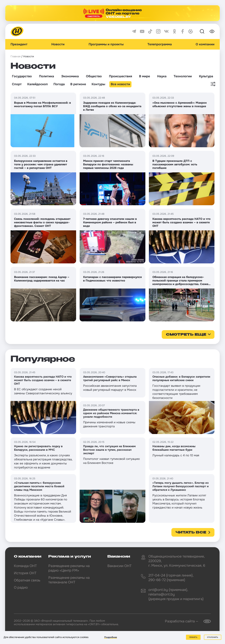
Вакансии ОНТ (119, 566)
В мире (144, 76)
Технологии (183, 76)
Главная (16, 56)
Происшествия (120, 76)
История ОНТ (25, 573)
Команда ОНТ (25, 566)
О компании (205, 44)
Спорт (17, 84)
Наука (162, 76)
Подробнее (111, 637)
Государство (22, 76)
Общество (94, 76)
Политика (46, 76)
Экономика (70, 76)
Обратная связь (27, 580)
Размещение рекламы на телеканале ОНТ (69, 580)
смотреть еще (186, 335)
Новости (58, 44)
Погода (59, 84)
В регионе (78, 84)
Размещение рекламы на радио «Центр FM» (69, 568)
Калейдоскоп (38, 84)
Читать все (191, 533)
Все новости (120, 84)
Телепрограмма (160, 44)
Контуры (98, 84)
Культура (206, 76)
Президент (19, 44)
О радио (21, 588)
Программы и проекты (106, 44)
